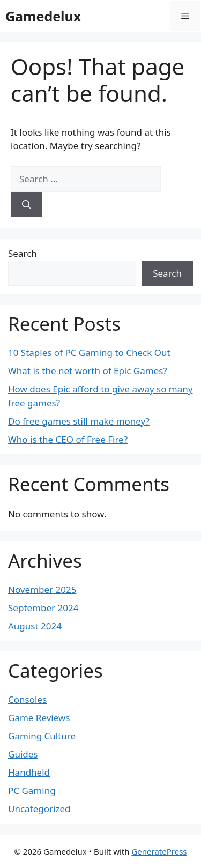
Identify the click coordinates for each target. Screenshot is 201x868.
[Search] (27, 205)
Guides (23, 754)
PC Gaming (32, 791)
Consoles (27, 699)
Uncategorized (39, 809)
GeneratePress (159, 851)
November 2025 (42, 589)
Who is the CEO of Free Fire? (68, 439)
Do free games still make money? (79, 421)
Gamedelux (43, 16)
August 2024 (35, 626)
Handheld (29, 772)
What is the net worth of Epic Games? (88, 371)
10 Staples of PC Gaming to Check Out (89, 353)
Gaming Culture (42, 736)
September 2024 (43, 608)
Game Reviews (39, 718)
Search (23, 253)
